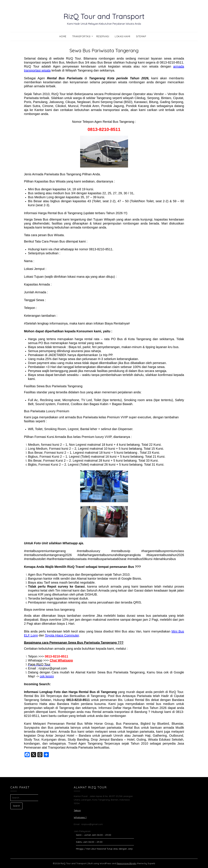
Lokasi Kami (123, 36)
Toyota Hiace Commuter (62, 635)
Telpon (77, 810)
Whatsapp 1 (80, 817)
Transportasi (81, 36)
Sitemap (141, 36)
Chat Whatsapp (61, 660)
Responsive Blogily (127, 863)
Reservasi (103, 36)
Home (63, 36)
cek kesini (47, 676)
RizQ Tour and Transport (104, 16)
